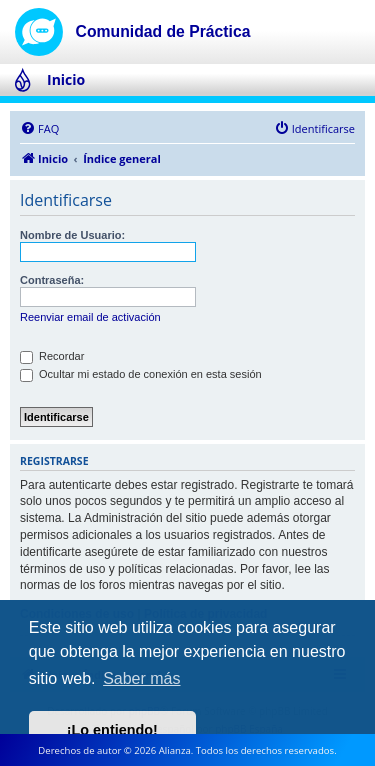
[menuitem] (39, 129)
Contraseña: (52, 280)
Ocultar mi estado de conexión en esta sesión (141, 374)
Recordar (52, 356)
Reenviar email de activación (90, 317)
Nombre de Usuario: (72, 235)
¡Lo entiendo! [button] (112, 730)
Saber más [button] (141, 678)
